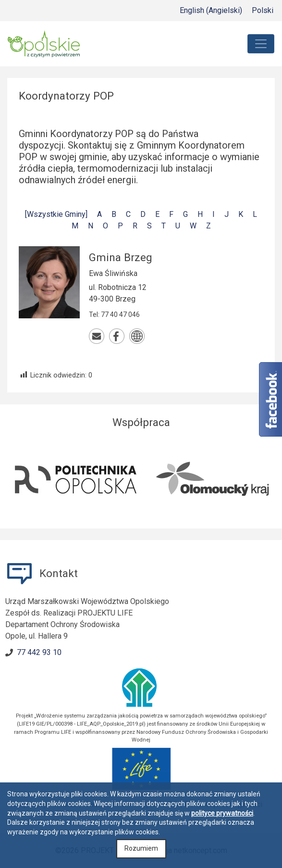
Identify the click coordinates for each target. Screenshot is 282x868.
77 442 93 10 (39, 652)
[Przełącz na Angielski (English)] (211, 11)
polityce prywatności (222, 813)
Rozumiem (141, 848)
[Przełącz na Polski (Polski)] (263, 11)
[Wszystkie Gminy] (56, 214)
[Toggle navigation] (261, 44)
